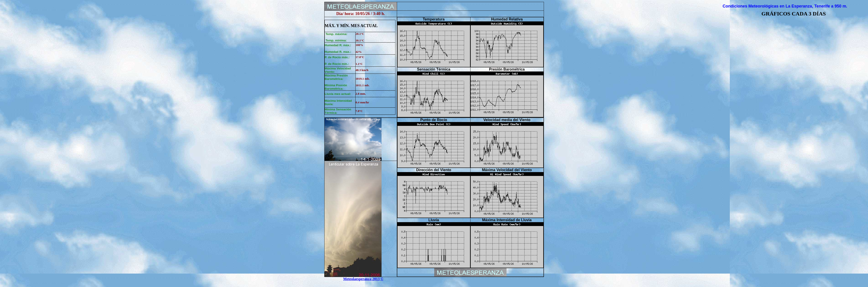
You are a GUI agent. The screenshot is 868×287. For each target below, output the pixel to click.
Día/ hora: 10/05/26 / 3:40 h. (360, 14)
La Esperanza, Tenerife (807, 6)
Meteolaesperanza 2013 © (363, 279)
